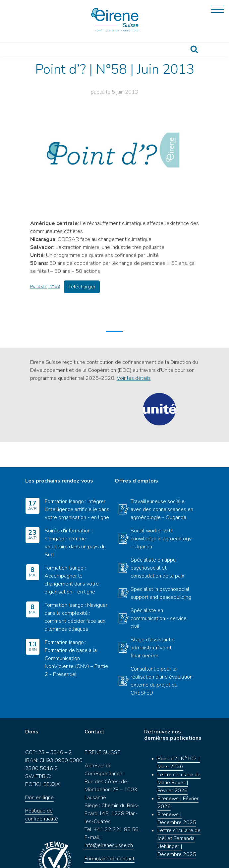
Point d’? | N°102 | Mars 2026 (179, 738)
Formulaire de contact (110, 833)
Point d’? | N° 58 (45, 286)
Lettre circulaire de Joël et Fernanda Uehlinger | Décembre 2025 (179, 817)
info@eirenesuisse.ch (109, 820)
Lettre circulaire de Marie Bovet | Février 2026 (179, 758)
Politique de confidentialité (42, 790)
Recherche (194, 49)
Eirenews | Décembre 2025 (177, 794)
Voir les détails (134, 378)
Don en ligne (39, 772)
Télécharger (82, 287)
